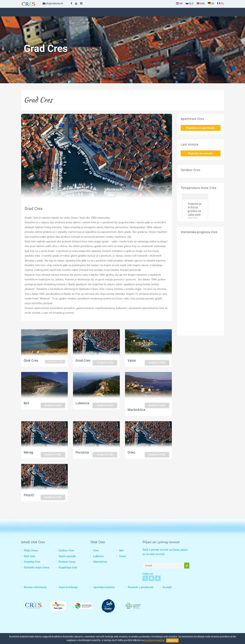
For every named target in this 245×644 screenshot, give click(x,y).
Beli (121, 550)
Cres (96, 550)
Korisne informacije (35, 587)
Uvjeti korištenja (68, 587)
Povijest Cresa (67, 562)
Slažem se (172, 640)
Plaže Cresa (31, 550)
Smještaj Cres (32, 562)
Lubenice (98, 556)
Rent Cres (30, 556)
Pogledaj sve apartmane (201, 128)
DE (211, 3)
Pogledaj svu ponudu (201, 153)
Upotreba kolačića (104, 587)
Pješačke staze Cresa (36, 567)
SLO (190, 3)
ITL (221, 3)
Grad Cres (34, 209)
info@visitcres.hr (53, 3)
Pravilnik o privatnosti (141, 587)
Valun (123, 556)
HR (179, 3)
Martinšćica (100, 562)
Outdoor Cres (66, 550)
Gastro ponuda (67, 556)
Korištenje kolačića (155, 640)
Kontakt (167, 587)
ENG (201, 3)
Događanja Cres (68, 567)
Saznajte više (55, 362)
